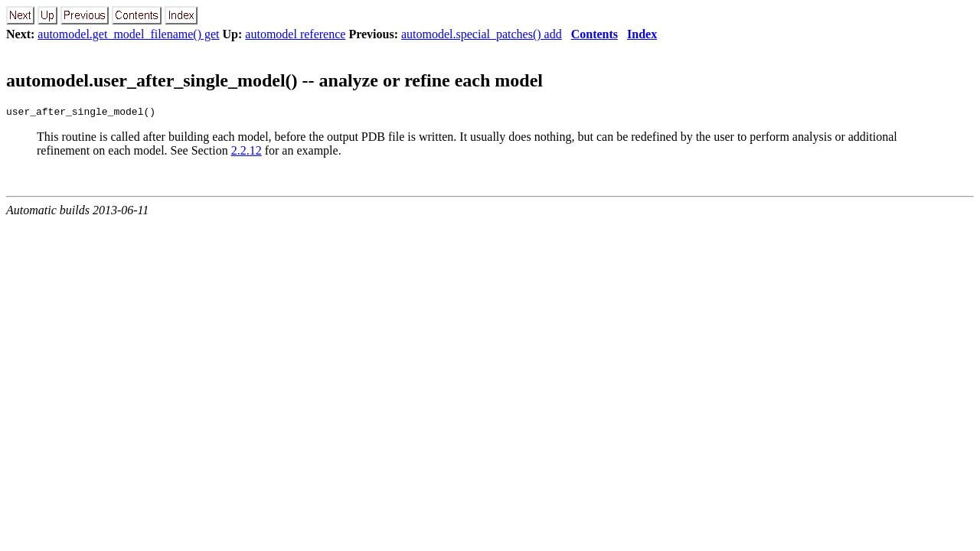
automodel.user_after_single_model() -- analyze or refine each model (274, 80)
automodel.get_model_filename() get (128, 34)
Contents (595, 34)
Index (642, 34)
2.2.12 (247, 153)
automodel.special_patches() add (482, 34)
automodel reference (295, 34)
